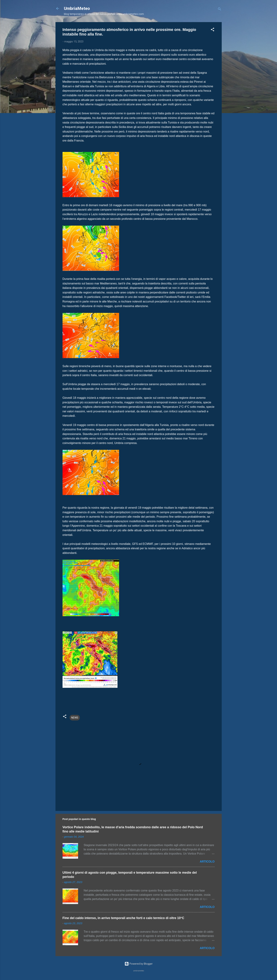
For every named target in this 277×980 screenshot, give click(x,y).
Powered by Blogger (139, 964)
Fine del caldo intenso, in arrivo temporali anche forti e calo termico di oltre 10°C (123, 918)
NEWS (75, 718)
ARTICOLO (207, 862)
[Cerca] (220, 10)
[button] (213, 30)
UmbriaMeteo (77, 8)
